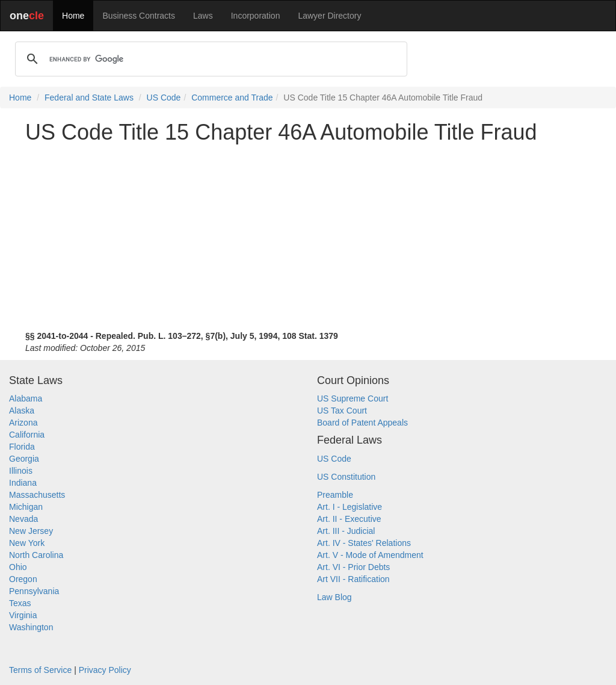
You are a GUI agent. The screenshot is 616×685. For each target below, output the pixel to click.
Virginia (23, 615)
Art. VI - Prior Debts (353, 567)
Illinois (21, 471)
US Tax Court (342, 411)
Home (73, 16)
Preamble (335, 495)
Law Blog (334, 597)
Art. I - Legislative (350, 507)
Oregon (23, 579)
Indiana (23, 483)
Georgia (24, 459)
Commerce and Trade (232, 98)
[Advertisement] (308, 237)
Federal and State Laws (89, 98)
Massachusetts (37, 495)
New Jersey (31, 531)
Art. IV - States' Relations (364, 543)
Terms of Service (40, 670)
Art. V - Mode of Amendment (370, 555)
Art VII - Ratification (353, 579)
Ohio (18, 567)
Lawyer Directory (329, 16)
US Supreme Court (353, 398)
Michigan (26, 507)
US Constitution (346, 477)
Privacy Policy (105, 670)
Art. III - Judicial (346, 531)
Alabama (26, 398)
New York (27, 543)
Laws (203, 16)
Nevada (23, 519)
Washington (31, 627)
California (27, 435)
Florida (22, 447)
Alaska (22, 411)
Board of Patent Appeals (362, 423)
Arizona (23, 423)
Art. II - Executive (349, 519)
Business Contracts (139, 16)
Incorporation (256, 16)
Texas (20, 603)
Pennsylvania (34, 591)
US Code (164, 98)
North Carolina (36, 555)
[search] (209, 59)
